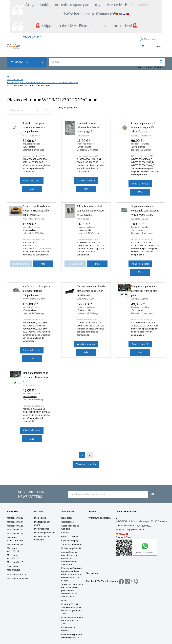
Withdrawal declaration (100, 518)
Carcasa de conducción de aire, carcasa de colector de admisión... (91, 291)
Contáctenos (67, 522)
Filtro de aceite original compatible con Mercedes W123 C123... (91, 211)
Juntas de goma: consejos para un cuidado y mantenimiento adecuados (70, 558)
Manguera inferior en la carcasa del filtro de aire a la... (36, 377)
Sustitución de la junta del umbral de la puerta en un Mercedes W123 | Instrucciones (72, 590)
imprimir (65, 533)
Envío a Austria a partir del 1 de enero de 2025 (72, 620)
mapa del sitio (154, 67)
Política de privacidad (72, 548)
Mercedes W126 (15, 526)
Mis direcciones (42, 529)
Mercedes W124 (15, 533)
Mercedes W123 (15, 518)
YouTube (102, 581)
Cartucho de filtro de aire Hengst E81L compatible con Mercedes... (36, 211)
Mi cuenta (39, 511)
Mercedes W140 (15, 530)
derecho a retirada (70, 536)
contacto (139, 67)
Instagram (112, 581)
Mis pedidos (40, 518)
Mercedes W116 (15, 562)
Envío (64, 600)
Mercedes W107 (15, 522)
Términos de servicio (71, 544)
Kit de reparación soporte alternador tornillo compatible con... (36, 291)
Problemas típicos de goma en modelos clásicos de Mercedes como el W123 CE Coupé (72, 574)
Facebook (91, 581)
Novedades (67, 518)
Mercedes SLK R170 (17, 575)
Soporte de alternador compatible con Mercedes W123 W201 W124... (145, 211)
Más (32, 189)
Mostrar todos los (87, 464)
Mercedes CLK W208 (17, 578)
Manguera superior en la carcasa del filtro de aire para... (144, 291)
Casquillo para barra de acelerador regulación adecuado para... (144, 127)
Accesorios (12, 566)
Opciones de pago (70, 541)
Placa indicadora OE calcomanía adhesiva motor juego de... (88, 127)
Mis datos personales (45, 533)
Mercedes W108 (15, 544)
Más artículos (14, 570)
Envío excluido (30, 147)
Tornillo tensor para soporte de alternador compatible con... (34, 127)
